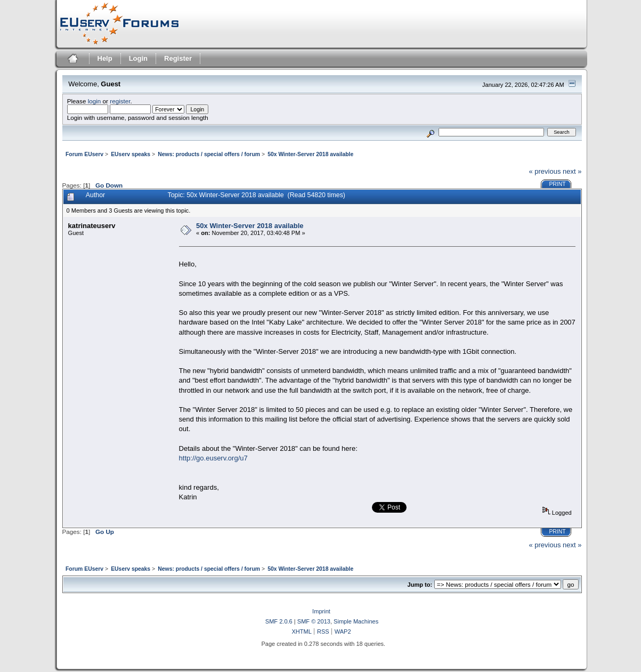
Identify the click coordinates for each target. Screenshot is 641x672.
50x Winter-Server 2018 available (250, 226)
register (120, 101)
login (95, 101)
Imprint (321, 611)
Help (105, 58)
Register (178, 58)
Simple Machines (356, 621)
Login (138, 58)
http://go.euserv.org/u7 (213, 458)
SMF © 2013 (314, 621)
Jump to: (420, 585)
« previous (545, 171)
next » (572, 171)
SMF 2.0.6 (279, 621)
